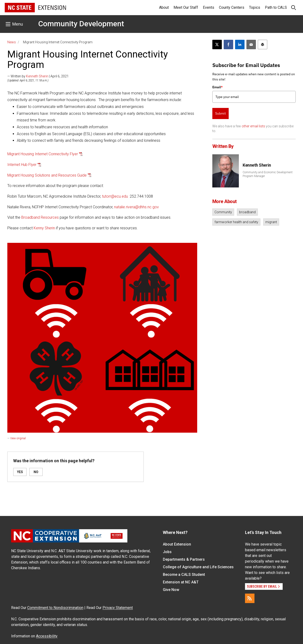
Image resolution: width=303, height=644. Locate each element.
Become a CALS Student (184, 575)
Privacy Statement (118, 608)
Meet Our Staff (186, 7)
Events (209, 7)
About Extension (177, 544)
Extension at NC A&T (181, 582)
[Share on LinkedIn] (240, 44)
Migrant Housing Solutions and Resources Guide (47, 175)
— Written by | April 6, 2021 (38, 76)
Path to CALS (276, 7)
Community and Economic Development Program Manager (268, 174)
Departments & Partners (184, 559)
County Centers (232, 7)
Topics (255, 7)
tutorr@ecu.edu (115, 196)
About (164, 7)
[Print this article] (263, 44)
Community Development (81, 24)
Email (218, 87)
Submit (221, 113)
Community (223, 212)
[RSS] (250, 598)
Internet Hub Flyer (22, 165)
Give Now (171, 590)
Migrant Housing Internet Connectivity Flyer (43, 154)
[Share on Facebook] (228, 44)
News (12, 42)
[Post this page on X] (217, 44)
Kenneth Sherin (37, 76)
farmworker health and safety (236, 222)
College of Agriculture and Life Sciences (198, 567)
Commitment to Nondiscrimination (55, 608)
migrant (271, 222)
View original (18, 438)
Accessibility (47, 636)
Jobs (167, 552)
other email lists (253, 126)
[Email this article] (251, 44)
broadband (247, 212)
